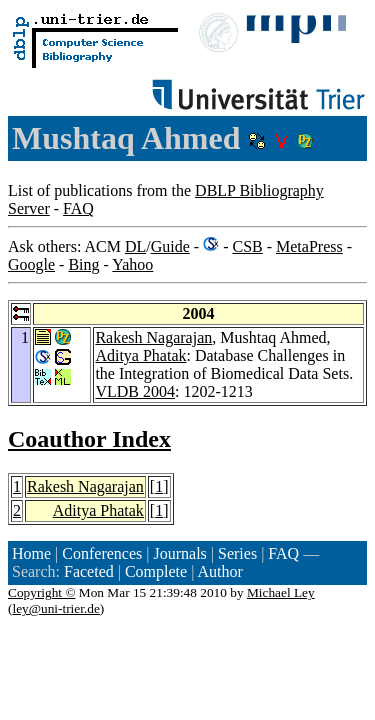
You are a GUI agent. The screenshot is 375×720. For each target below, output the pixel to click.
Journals (179, 553)
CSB (247, 246)
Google (31, 264)
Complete (156, 571)
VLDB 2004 (135, 391)
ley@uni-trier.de (55, 608)
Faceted (89, 571)
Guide (170, 246)
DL (135, 246)
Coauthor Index (89, 439)
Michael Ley (281, 592)
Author (219, 571)
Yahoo (132, 264)
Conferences (102, 553)
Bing (83, 264)
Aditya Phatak (140, 355)
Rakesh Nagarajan (153, 337)
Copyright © (42, 592)
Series (237, 553)
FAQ (78, 208)
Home (31, 553)
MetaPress (309, 246)
